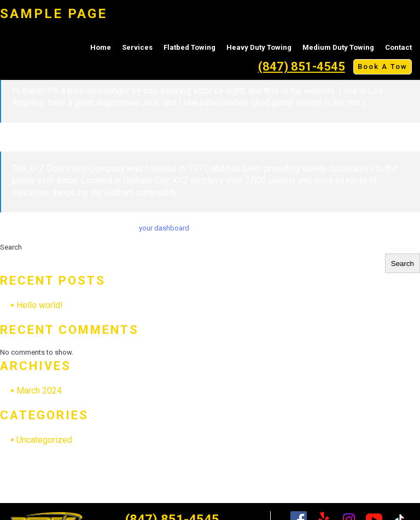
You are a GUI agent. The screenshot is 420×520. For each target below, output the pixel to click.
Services (137, 47)
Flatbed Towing (189, 47)
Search (11, 247)
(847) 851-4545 (302, 67)
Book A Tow (383, 67)
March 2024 (39, 391)
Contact (398, 47)
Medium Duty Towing (338, 47)
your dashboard (164, 228)
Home (101, 47)
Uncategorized (44, 440)
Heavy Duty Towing (259, 47)
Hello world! (40, 305)
